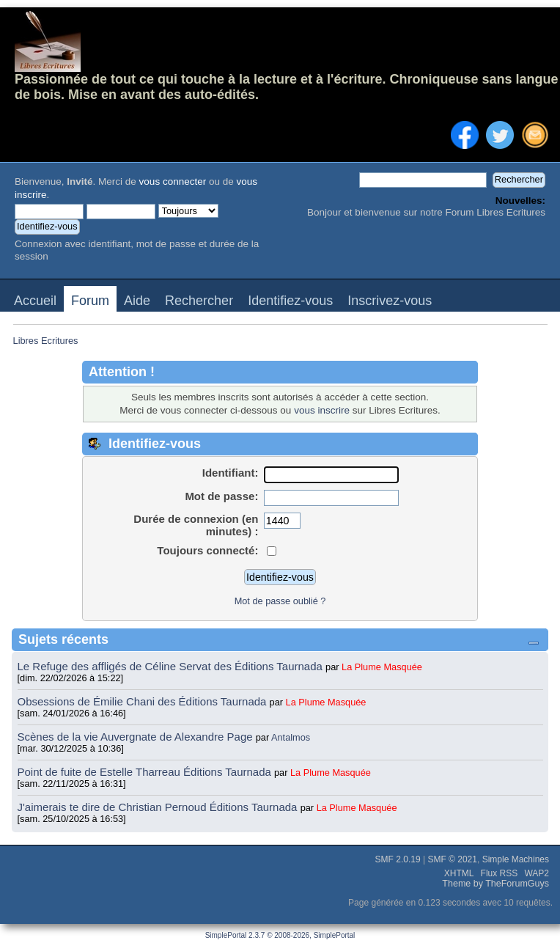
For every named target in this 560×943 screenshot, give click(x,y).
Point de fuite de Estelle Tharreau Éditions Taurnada (146, 772)
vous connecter (173, 181)
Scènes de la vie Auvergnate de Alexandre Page (137, 737)
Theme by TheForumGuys (495, 884)
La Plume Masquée (382, 667)
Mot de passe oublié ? (280, 601)
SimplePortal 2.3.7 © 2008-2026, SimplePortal (280, 935)
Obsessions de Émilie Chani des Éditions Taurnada (144, 701)
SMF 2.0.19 (398, 859)
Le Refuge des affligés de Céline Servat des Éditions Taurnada (172, 666)
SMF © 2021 (452, 859)
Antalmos (291, 737)
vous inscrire (322, 410)
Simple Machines (516, 859)
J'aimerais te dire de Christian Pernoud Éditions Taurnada (159, 807)
